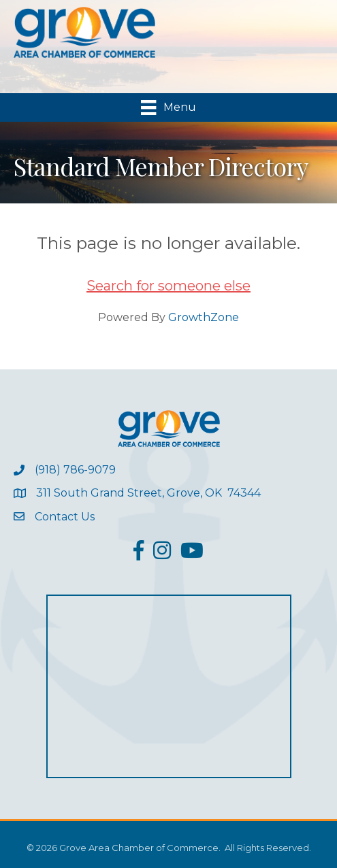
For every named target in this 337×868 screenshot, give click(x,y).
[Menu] (168, 107)
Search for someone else (168, 286)
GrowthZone (204, 317)
